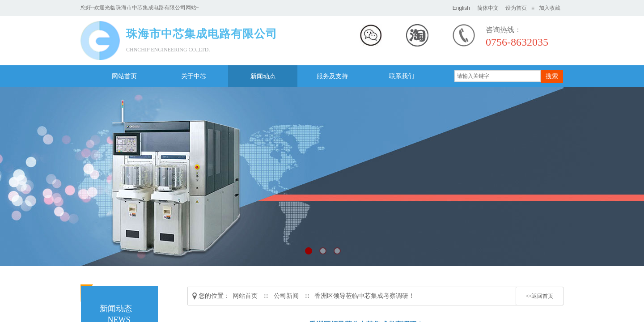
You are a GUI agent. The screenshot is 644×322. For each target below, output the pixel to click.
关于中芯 (194, 76)
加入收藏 (550, 8)
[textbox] (498, 76)
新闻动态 (263, 76)
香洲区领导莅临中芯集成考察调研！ (364, 296)
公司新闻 (286, 296)
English (461, 8)
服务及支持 (332, 76)
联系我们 (402, 76)
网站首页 (124, 76)
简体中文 (488, 8)
